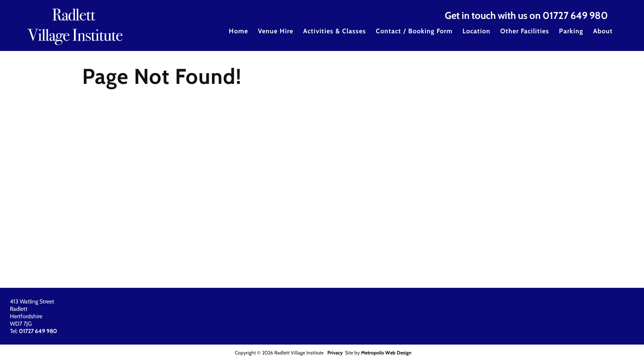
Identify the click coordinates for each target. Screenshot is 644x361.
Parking (571, 31)
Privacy (335, 353)
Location (476, 31)
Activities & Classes (335, 31)
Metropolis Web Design (386, 353)
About (603, 31)
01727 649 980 (575, 15)
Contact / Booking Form (414, 31)
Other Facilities (525, 31)
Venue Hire (276, 31)
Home (238, 31)
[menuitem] (238, 37)
